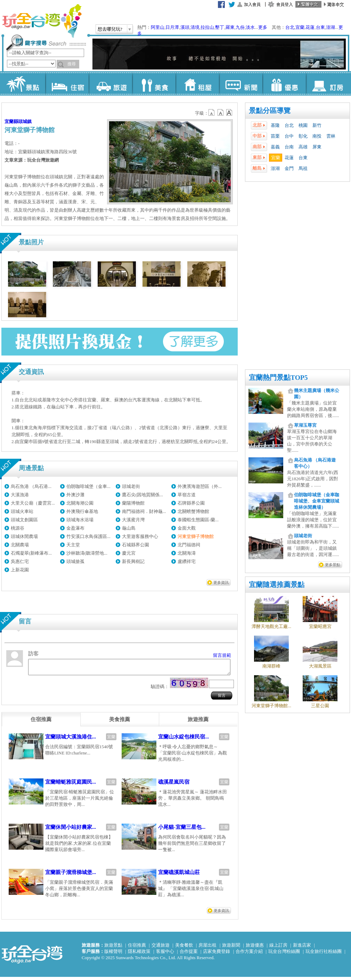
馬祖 (303, 168)
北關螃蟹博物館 (193, 511)
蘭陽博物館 (133, 503)
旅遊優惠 (255, 948)
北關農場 (20, 545)
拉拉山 (207, 27)
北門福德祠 (189, 545)
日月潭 (172, 27)
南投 (317, 136)
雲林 (331, 136)
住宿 (67, 83)
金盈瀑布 (75, 528)
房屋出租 (207, 948)
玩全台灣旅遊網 (42, 21)
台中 (289, 136)
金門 (289, 168)
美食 (154, 83)
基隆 (275, 125)
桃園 (303, 125)
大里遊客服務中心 (140, 536)
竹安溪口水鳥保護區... (88, 536)
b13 (221, 113)
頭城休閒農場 (24, 536)
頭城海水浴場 (80, 520)
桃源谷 (18, 528)
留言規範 (222, 655)
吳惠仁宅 (20, 561)
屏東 (317, 147)
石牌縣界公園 (191, 503)
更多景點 (333, 565)
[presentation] (41, 722)
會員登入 (285, 5)
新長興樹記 (133, 561)
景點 (23, 83)
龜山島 (129, 528)
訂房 (328, 83)
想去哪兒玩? (110, 29)
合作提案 (189, 954)
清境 (195, 27)
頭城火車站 (22, 511)
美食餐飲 (184, 948)
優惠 (284, 83)
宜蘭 (300, 27)
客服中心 (165, 954)
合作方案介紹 (249, 954)
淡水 (250, 27)
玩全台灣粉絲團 (284, 954)
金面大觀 (187, 528)
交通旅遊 (161, 948)
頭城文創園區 (24, 520)
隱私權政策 (139, 954)
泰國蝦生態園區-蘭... (198, 520)
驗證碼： (160, 690)
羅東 (230, 27)
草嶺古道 (187, 495)
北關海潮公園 (80, 503)
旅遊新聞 (231, 948)
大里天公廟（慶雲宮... (33, 503)
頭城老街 (131, 486)
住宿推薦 (137, 948)
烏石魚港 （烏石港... (31, 486)
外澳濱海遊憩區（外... (200, 486)
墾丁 (220, 27)
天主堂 (73, 545)
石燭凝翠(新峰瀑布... (31, 553)
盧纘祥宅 (187, 561)
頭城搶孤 (75, 561)
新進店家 (302, 948)
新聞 (241, 83)
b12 (212, 113)
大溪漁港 (20, 495)
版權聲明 (113, 954)
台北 (290, 27)
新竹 (317, 125)
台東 (320, 27)
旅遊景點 (113, 948)
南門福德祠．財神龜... (144, 511)
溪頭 (185, 27)
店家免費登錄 (217, 954)
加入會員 (252, 5)
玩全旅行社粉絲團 (324, 954)
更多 (263, 27)
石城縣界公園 (136, 545)
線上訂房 (278, 948)
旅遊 (110, 83)
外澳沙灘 (75, 495)
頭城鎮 (25, 121)
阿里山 (158, 27)
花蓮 (310, 27)
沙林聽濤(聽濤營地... (87, 553)
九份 (240, 27)
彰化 (303, 136)
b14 (229, 113)
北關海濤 (187, 553)
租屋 (197, 83)
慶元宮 (129, 553)
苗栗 (275, 136)
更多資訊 (221, 582)
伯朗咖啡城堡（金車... (88, 486)
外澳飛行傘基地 (82, 511)
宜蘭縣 (11, 121)
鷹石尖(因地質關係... (142, 495)
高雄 (303, 147)
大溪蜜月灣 (133, 520)
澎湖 (330, 27)
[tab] (41, 722)
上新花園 (20, 570)
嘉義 (275, 147)
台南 (289, 147)
